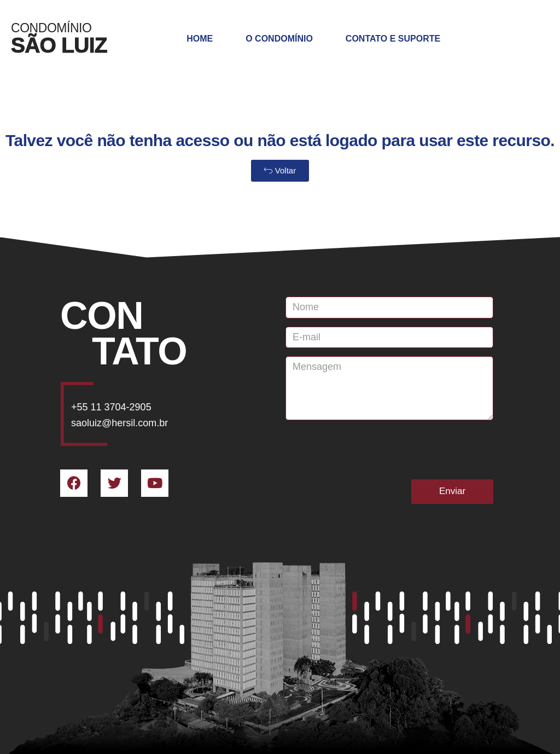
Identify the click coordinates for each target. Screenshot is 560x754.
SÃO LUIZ (59, 45)
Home (200, 39)
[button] (280, 171)
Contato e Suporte (393, 39)
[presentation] (369, 450)
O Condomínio (279, 39)
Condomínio (51, 28)
